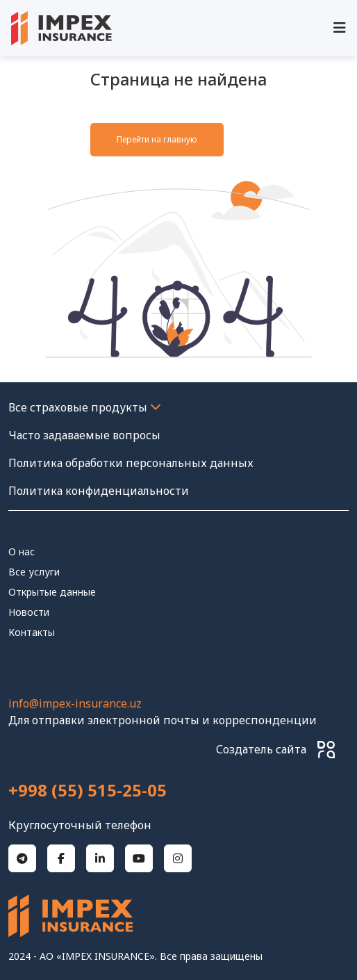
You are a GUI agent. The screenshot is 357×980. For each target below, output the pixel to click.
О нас (22, 552)
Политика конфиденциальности (99, 491)
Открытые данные (52, 592)
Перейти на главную (157, 139)
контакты (32, 632)
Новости (29, 612)
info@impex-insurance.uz (75, 703)
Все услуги (34, 572)
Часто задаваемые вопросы (84, 435)
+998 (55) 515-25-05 (88, 791)
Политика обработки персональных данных (131, 463)
